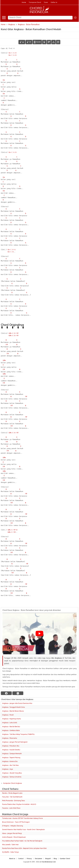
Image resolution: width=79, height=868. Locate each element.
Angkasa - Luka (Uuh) (10, 723)
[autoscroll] (37, 42)
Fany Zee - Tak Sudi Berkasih (12, 797)
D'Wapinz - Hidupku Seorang (13, 826)
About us (12, 859)
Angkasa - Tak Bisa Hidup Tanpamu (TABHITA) (18, 734)
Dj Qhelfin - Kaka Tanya (10, 852)
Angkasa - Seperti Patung (11, 757)
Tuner (46, 2)
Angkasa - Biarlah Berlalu (11, 726)
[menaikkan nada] (29, 42)
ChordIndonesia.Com (49, 862)
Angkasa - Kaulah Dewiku (11, 750)
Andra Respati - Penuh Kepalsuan (14, 837)
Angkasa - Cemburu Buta (11, 730)
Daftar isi (54, 2)
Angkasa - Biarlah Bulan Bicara (13, 711)
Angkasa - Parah (8, 715)
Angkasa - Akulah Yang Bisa (12, 773)
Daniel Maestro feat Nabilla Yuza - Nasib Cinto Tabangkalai (23, 829)
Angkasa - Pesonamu (10, 738)
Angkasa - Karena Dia (10, 761)
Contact (21, 859)
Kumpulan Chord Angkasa (13, 783)
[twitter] (18, 693)
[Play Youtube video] (40, 634)
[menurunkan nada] (22, 42)
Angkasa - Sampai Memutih (12, 753)
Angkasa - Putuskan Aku (11, 746)
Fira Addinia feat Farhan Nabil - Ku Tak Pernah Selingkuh (22, 841)
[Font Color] (58, 42)
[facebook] (6, 693)
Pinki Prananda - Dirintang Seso (14, 800)
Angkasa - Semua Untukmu (12, 777)
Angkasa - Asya (8, 769)
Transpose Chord (35, 2)
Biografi (48, 859)
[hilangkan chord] (44, 42)
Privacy (29, 859)
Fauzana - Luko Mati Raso (11, 808)
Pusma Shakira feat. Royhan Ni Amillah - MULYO (19, 804)
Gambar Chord (65, 859)
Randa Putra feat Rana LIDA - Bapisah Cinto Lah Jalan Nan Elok (24, 848)
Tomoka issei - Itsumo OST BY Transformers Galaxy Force (22, 818)
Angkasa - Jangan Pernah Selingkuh (15, 742)
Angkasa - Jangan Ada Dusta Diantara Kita (17, 703)
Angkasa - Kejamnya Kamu (12, 719)
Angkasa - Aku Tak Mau (10, 765)
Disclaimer (39, 859)
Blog (55, 859)
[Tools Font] (54, 42)
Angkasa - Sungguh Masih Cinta (13, 707)
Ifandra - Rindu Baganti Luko (12, 793)
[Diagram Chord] (49, 42)
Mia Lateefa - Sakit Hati (10, 844)
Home (24, 2)
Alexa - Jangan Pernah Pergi (12, 833)
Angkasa (12, 24)
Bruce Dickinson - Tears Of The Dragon (16, 822)
